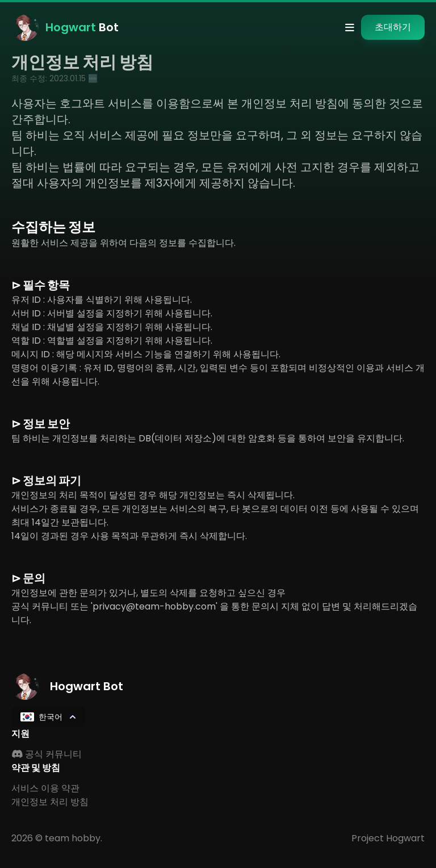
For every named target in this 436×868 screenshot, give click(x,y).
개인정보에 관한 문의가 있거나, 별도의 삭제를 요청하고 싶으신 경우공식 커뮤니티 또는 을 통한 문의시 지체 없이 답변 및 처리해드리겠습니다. (214, 606)
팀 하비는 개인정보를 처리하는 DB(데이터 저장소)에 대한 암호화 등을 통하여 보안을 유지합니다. (208, 438)
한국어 (49, 717)
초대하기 (393, 27)
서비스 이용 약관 (45, 788)
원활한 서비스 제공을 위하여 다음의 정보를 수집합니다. (123, 243)
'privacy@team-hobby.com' (154, 606)
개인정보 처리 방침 (50, 802)
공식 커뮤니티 (47, 754)
